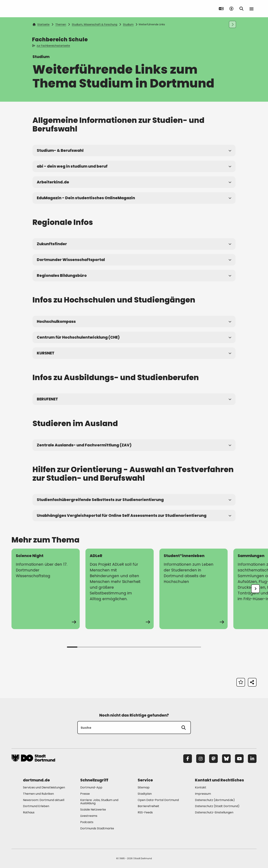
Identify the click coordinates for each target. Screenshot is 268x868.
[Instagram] (201, 759)
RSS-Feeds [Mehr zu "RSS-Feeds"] (145, 812)
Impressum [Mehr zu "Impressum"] (203, 794)
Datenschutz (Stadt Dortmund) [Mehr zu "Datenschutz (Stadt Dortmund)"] (217, 806)
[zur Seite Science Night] (46, 589)
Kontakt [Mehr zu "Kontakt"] (201, 787)
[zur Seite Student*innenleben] (194, 589)
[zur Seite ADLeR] (120, 589)
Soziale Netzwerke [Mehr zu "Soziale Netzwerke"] (93, 810)
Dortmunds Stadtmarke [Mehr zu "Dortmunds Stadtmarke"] (97, 828)
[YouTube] (239, 759)
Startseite (41, 24)
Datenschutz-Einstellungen (214, 813)
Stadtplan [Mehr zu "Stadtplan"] (145, 794)
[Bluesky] (226, 759)
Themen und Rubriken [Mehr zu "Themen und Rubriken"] (38, 794)
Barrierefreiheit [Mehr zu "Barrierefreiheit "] (148, 806)
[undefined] (255, 589)
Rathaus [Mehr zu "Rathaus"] (29, 812)
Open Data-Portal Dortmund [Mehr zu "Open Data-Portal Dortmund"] (158, 800)
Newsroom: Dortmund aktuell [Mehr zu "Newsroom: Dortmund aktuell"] (44, 800)
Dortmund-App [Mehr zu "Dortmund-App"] (91, 787)
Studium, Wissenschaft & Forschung (95, 24)
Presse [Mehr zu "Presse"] (85, 794)
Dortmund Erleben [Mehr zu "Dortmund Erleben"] (36, 806)
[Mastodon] (213, 759)
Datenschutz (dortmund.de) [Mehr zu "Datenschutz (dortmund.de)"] (215, 800)
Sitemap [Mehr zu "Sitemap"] (144, 787)
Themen (61, 24)
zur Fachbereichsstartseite (51, 46)
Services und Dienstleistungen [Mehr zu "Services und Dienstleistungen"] (44, 787)
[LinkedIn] (252, 759)
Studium (128, 24)
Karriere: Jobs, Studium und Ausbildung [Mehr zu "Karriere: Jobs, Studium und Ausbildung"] (99, 802)
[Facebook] (188, 759)
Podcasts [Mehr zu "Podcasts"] (87, 822)
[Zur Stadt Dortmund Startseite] (34, 9)
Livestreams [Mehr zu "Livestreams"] (89, 816)
